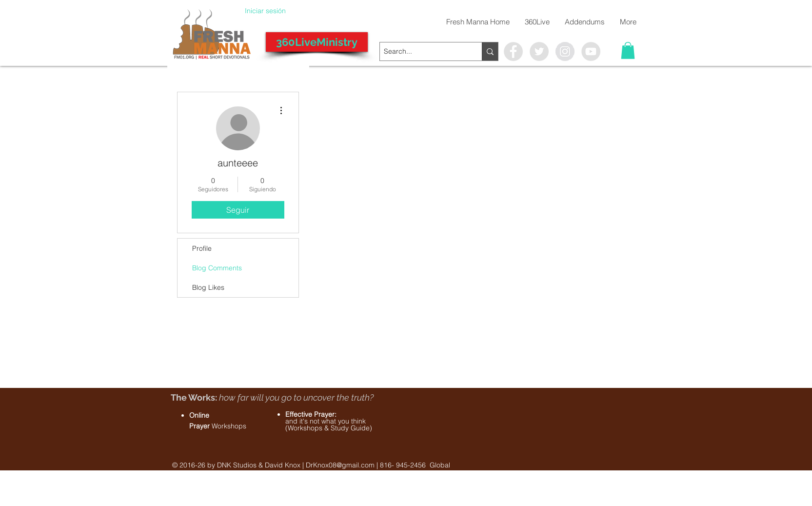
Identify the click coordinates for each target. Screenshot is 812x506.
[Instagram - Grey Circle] (565, 51)
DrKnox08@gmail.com (340, 465)
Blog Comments (217, 268)
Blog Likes (208, 287)
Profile (202, 248)
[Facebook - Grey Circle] (513, 51)
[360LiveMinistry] (317, 42)
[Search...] (423, 51)
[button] (628, 51)
